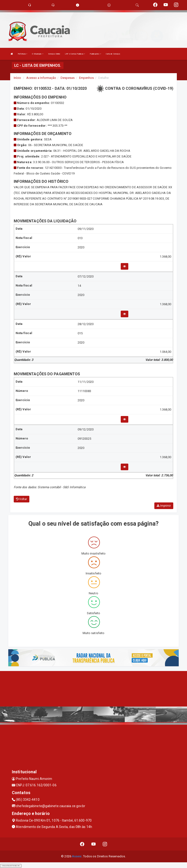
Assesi (77, 856)
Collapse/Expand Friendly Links (11, 866)
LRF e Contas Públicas (75, 54)
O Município (38, 54)
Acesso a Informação (41, 78)
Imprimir (164, 506)
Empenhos (87, 78)
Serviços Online (54, 54)
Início (18, 78)
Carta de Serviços (113, 54)
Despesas (68, 78)
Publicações (95, 54)
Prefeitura (22, 54)
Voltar (22, 499)
